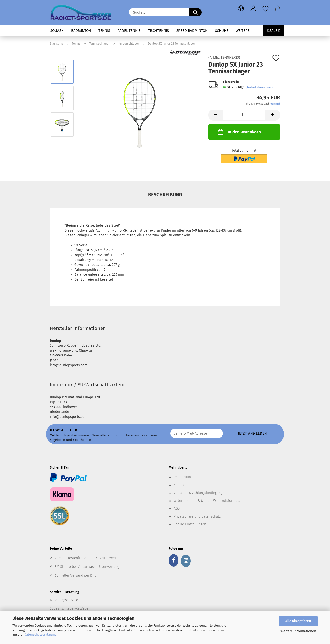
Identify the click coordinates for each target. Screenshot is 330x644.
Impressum (182, 477)
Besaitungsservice (64, 600)
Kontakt (180, 485)
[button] (241, 9)
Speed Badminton (192, 31)
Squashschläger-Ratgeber (70, 609)
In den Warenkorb (239, 132)
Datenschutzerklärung (40, 635)
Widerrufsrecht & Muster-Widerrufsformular (208, 501)
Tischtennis (158, 31)
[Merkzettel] (266, 9)
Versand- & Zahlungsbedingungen (200, 493)
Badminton (81, 31)
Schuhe (222, 31)
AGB (177, 509)
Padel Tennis (129, 31)
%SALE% (273, 31)
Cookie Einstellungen (190, 524)
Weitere (243, 31)
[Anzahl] (244, 115)
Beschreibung (165, 195)
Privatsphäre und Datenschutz (197, 516)
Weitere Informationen (298, 631)
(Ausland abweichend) (259, 87)
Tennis (104, 31)
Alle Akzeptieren (298, 621)
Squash (57, 31)
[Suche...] (195, 12)
